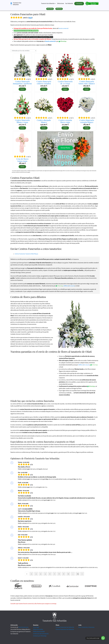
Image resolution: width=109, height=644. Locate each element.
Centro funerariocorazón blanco (87, 121)
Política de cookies (38, 629)
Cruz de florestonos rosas (22, 160)
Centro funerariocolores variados (44, 82)
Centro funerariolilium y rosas (22, 121)
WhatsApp (63, 41)
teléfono (66, 286)
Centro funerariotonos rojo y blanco (87, 82)
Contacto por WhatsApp (40, 636)
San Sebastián (69, 3)
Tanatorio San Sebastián (17, 4)
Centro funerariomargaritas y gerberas (22, 82)
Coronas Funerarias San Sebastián (65, 627)
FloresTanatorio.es (23, 627)
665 (78, 574)
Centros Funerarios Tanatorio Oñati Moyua (26, 254)
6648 (30, 18)
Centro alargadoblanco (44, 121)
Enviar (22, 89)
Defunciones (61, 3)
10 (68, 574)
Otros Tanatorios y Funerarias (86, 627)
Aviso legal (36, 627)
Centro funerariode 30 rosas (65, 82)
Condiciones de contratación (41, 634)
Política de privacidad (39, 632)
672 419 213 (72, 286)
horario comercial (63, 28)
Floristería (79, 4)
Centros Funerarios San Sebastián (65, 629)
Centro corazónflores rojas (65, 121)
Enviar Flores (50, 9)
